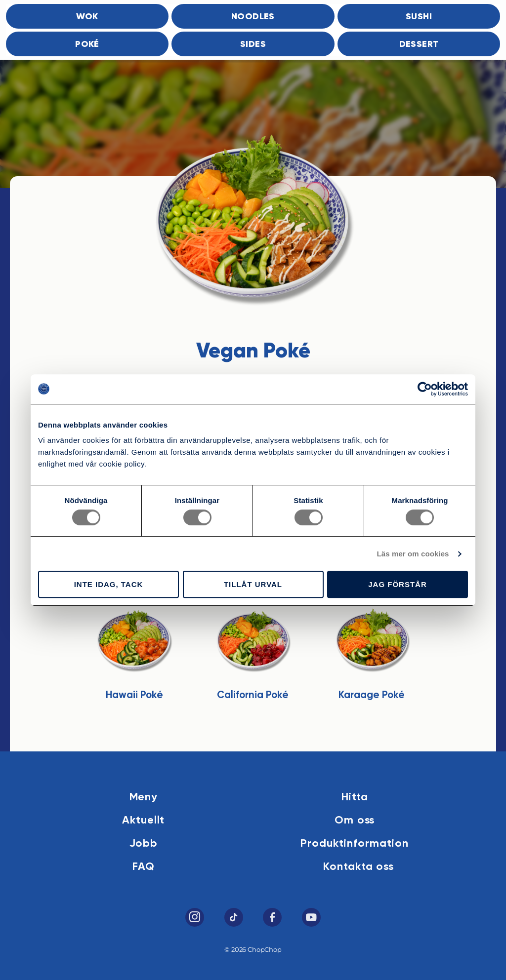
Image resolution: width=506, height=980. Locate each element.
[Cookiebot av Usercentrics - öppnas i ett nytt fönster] (425, 389)
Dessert (419, 44)
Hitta (355, 797)
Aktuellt (143, 821)
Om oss (355, 821)
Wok (87, 17)
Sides (253, 44)
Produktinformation (355, 844)
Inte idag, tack (109, 584)
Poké (87, 44)
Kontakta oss (358, 867)
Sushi (419, 17)
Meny (144, 797)
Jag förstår (398, 584)
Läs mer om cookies (413, 554)
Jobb (144, 844)
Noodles (253, 17)
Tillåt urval (253, 584)
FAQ (144, 867)
